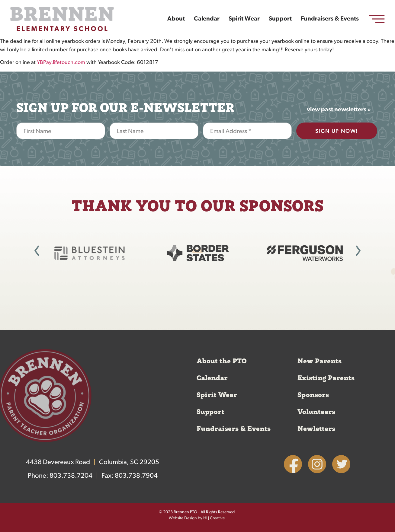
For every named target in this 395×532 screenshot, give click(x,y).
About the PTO (222, 361)
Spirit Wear (244, 19)
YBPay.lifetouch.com (61, 63)
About (176, 19)
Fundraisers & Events (330, 19)
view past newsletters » (339, 110)
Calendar (207, 19)
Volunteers (316, 412)
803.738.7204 (71, 476)
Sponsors (313, 395)
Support (280, 19)
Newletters (316, 429)
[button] (37, 251)
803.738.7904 (136, 476)
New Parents (320, 361)
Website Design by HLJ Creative (197, 518)
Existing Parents (326, 378)
